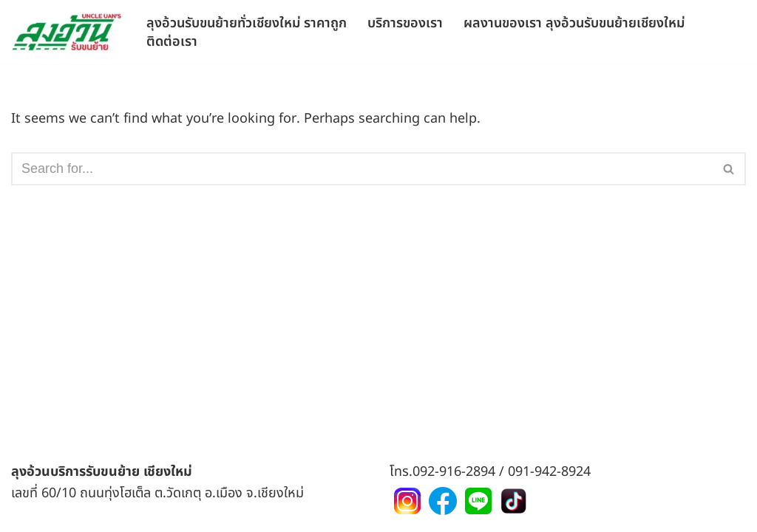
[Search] (362, 169)
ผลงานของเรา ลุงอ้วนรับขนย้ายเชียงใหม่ (574, 23)
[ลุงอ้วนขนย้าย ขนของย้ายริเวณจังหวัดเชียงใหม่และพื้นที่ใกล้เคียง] (66, 32)
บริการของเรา (405, 23)
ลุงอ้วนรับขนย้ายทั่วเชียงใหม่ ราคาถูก (247, 23)
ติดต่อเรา (172, 41)
